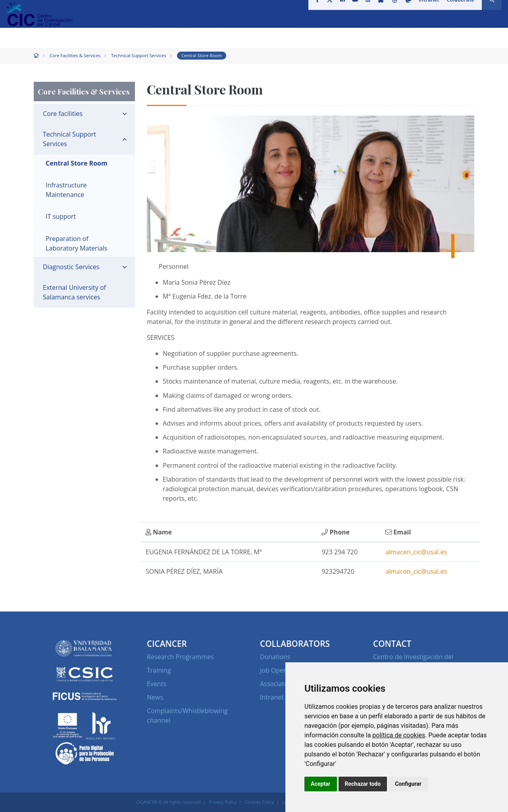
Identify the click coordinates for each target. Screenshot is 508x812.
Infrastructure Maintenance (66, 190)
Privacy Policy (223, 802)
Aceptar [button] (321, 784)
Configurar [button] (408, 784)
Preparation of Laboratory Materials (76, 243)
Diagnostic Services (71, 267)
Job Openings (280, 670)
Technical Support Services (139, 55)
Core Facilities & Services (75, 55)
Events (157, 684)
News (155, 697)
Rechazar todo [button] (363, 784)
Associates (275, 684)
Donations (275, 657)
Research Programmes (180, 657)
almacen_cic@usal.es (416, 552)
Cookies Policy (260, 802)
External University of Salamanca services (74, 292)
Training (159, 670)
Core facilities (63, 114)
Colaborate (458, 10)
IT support (61, 216)
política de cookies (399, 735)
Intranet (426, 10)
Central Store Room (202, 55)
